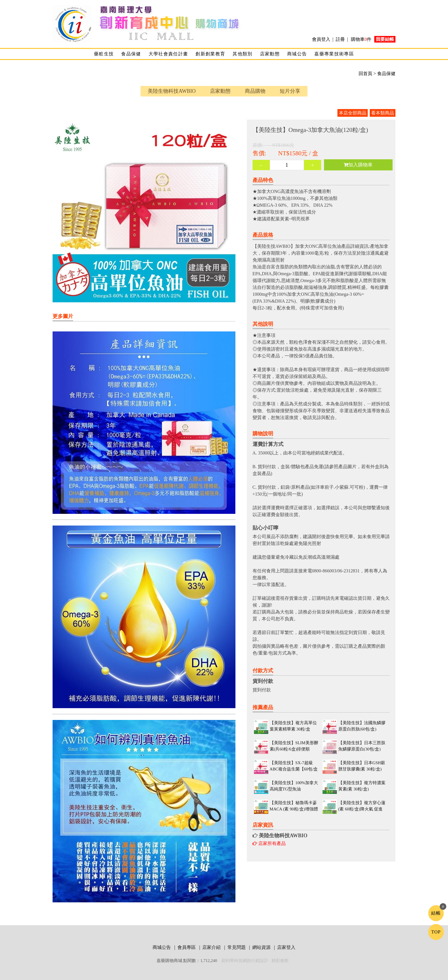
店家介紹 (212, 947)
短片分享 (290, 91)
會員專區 (187, 947)
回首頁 (365, 74)
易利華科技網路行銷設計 (245, 961)
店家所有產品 (269, 843)
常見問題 (237, 947)
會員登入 (322, 39)
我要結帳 (385, 39)
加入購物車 (358, 165)
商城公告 (297, 54)
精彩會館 (280, 961)
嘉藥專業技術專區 (334, 54)
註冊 (340, 39)
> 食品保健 (384, 74)
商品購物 (255, 91)
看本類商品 (383, 113)
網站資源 (262, 947)
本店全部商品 (353, 113)
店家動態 (270, 54)
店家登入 (286, 947)
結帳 (436, 913)
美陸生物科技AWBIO (172, 91)
